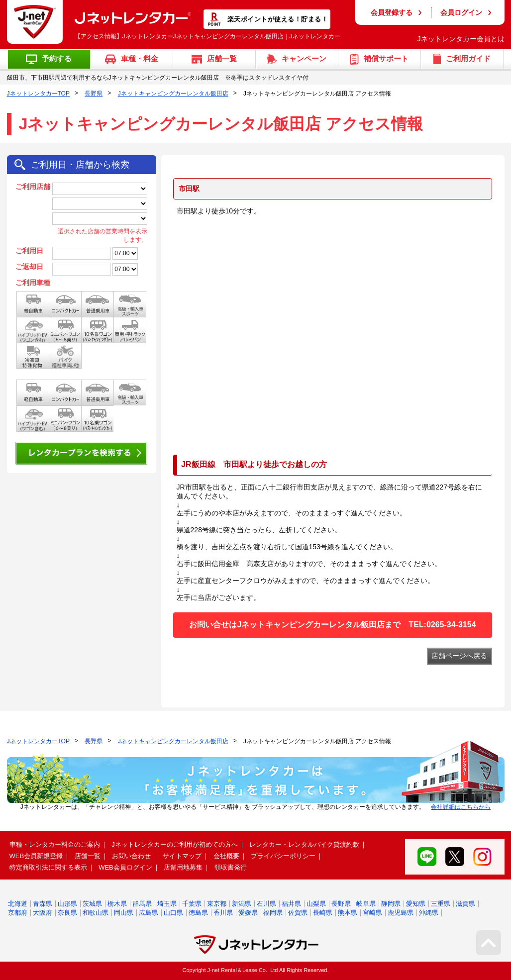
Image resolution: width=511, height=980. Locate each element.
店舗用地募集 (183, 867)
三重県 (441, 904)
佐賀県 (298, 913)
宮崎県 (372, 913)
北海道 (18, 904)
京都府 (18, 913)
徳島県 (198, 913)
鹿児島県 (401, 913)
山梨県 (316, 904)
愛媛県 (248, 913)
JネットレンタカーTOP (38, 94)
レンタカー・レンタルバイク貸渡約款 (304, 844)
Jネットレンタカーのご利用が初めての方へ (175, 844)
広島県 (149, 913)
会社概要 (226, 856)
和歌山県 (96, 913)
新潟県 (242, 904)
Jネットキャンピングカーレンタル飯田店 (173, 94)
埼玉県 (167, 904)
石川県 (266, 904)
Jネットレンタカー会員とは (461, 39)
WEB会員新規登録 (36, 856)
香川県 (223, 913)
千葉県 (192, 904)
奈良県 (67, 913)
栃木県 (117, 904)
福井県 (291, 904)
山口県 (173, 913)
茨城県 (92, 904)
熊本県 (348, 913)
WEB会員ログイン (125, 867)
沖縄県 (429, 913)
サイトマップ (182, 856)
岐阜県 (366, 904)
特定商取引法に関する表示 (48, 867)
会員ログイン (461, 12)
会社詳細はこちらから (461, 807)
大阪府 (43, 913)
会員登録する (392, 12)
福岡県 (273, 913)
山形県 (67, 904)
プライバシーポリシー (283, 856)
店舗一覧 (88, 856)
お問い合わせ (131, 856)
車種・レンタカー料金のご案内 (55, 844)
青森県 (43, 904)
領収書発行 (231, 867)
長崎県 (323, 913)
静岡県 (391, 904)
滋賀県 (465, 904)
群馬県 (142, 904)
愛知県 (416, 904)
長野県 (94, 94)
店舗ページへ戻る (459, 656)
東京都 (217, 904)
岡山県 (124, 913)
